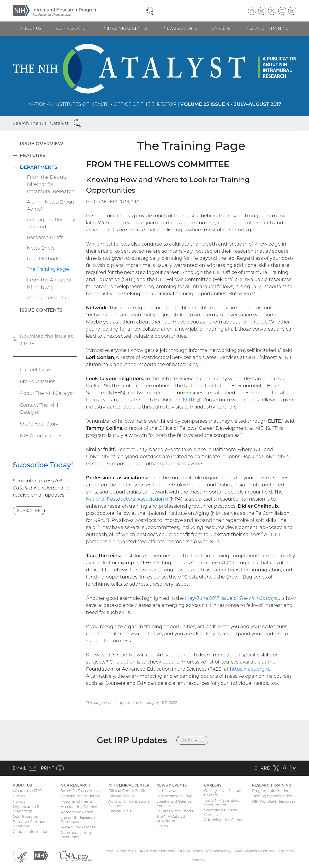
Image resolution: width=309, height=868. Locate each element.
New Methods (43, 259)
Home (108, 851)
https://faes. (249, 669)
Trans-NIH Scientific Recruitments (221, 803)
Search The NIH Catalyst (41, 123)
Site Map (285, 851)
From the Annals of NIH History (49, 283)
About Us (31, 28)
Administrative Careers (224, 820)
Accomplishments (77, 801)
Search (198, 860)
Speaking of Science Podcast (174, 804)
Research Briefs (45, 237)
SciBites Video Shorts (175, 811)
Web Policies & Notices (254, 851)
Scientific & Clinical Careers (221, 812)
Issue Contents (41, 310)
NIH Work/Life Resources (274, 801)
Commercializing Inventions (76, 835)
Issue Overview (42, 144)
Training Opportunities (272, 796)
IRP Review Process (78, 827)
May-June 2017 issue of (232, 598)
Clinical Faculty (122, 796)
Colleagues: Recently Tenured (51, 223)
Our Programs (25, 816)
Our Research (72, 28)
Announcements (46, 298)
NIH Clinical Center (126, 28)
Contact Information (31, 832)
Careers (221, 28)
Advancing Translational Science (129, 804)
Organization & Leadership (26, 809)
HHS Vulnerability (205, 851)
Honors (19, 801)
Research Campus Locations (29, 824)
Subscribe (29, 511)
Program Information (271, 791)
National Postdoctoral (127, 499)
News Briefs (41, 248)
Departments (39, 167)
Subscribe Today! (43, 465)
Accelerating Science (79, 807)
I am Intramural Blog (174, 796)
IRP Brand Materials (157, 851)
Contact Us (127, 851)
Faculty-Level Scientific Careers (224, 793)
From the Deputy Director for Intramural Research (51, 184)
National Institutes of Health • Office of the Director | (155, 104)
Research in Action (77, 812)
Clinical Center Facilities (129, 791)
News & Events (180, 28)
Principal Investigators (80, 796)
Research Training (267, 28)
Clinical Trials (120, 811)
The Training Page (48, 269)
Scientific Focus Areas (80, 791)
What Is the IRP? (27, 791)
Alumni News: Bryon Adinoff (50, 205)
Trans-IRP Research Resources (78, 820)
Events (162, 826)
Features (33, 155)
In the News (167, 791)
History (19, 796)
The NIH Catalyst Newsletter (171, 819)
